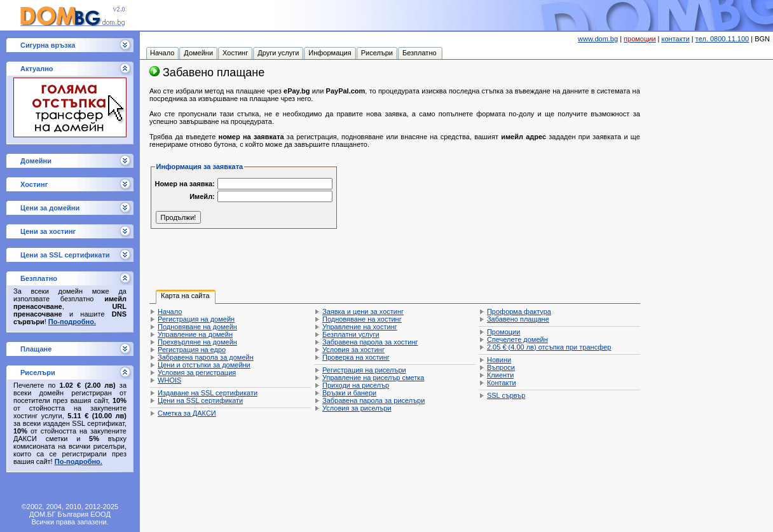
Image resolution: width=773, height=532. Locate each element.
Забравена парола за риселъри (373, 400)
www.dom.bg (598, 39)
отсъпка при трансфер (549, 347)
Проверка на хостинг (356, 357)
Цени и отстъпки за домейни (204, 365)
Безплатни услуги (351, 334)
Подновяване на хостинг (362, 319)
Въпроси (501, 367)
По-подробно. (72, 322)
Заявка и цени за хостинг (363, 311)
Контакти (502, 383)
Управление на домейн (195, 334)
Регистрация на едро (192, 350)
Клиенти (500, 375)
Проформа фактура (519, 311)
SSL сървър (506, 395)
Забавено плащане (518, 319)
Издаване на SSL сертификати (208, 393)
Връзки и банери (349, 393)
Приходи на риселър (356, 385)
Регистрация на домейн (196, 319)
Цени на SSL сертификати (200, 400)
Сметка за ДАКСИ (187, 413)
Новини (499, 360)
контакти (676, 39)
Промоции (503, 332)
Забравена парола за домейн (206, 357)
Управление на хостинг (360, 327)
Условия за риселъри (357, 408)
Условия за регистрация (197, 372)
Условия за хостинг (353, 350)
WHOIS (169, 380)
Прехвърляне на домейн (197, 342)
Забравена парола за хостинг (370, 342)
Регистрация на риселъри (364, 370)
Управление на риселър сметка (373, 378)
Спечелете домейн (517, 339)
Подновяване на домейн (197, 327)
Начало (170, 311)
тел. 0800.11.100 (722, 39)
